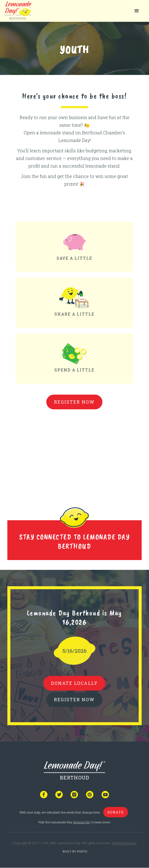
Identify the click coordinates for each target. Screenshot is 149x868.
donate (116, 812)
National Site (82, 822)
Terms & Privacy (124, 843)
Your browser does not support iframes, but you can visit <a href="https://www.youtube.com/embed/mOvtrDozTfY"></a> (75, 453)
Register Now (74, 402)
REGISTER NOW (74, 699)
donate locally (74, 683)
